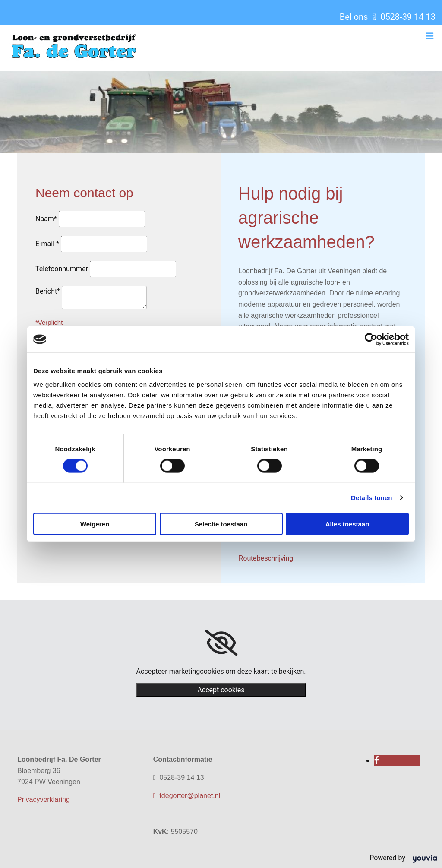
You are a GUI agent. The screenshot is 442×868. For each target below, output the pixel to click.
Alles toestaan (347, 524)
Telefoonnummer (62, 269)
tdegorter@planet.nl (187, 796)
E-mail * (47, 244)
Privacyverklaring (44, 800)
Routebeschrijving (266, 558)
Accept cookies (221, 690)
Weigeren (95, 524)
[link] (221, 643)
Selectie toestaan (221, 524)
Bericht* (48, 291)
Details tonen (371, 498)
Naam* (46, 219)
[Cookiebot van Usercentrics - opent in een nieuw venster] (371, 339)
